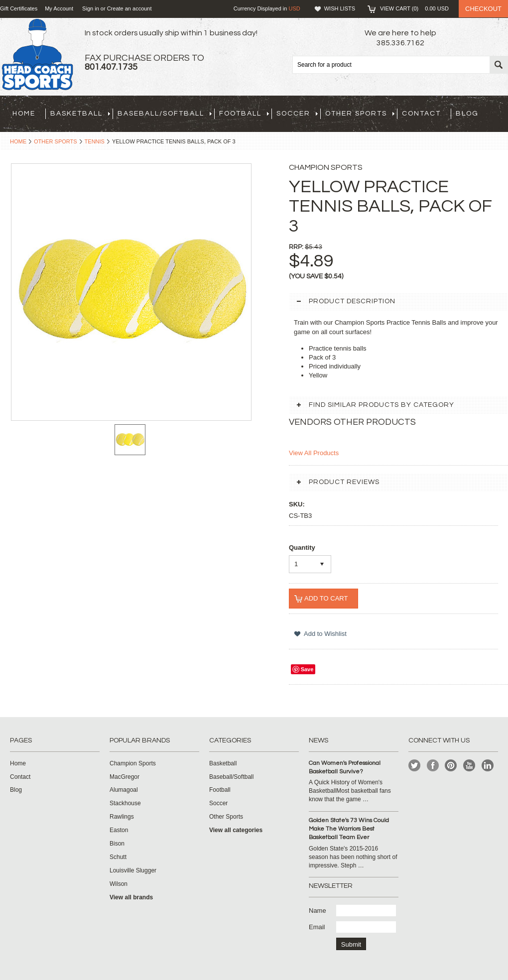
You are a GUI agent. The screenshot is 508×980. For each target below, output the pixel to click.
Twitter (415, 766)
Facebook (433, 766)
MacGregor (125, 777)
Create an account (129, 8)
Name (317, 911)
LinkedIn (488, 766)
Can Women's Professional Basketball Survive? (345, 767)
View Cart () (414, 8)
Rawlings (122, 817)
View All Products (314, 453)
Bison (117, 844)
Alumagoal (124, 790)
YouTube (469, 766)
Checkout (483, 9)
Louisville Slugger (133, 870)
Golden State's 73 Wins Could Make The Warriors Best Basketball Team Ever (349, 829)
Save (307, 669)
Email (317, 927)
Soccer (297, 114)
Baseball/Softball (165, 114)
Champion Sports (133, 763)
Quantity (302, 548)
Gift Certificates (19, 8)
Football (244, 114)
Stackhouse (125, 803)
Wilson (119, 884)
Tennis (95, 141)
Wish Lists (340, 8)
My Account (59, 8)
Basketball (80, 114)
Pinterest (451, 766)
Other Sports (360, 114)
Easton (119, 830)
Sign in (91, 8)
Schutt (118, 857)
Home (18, 141)
